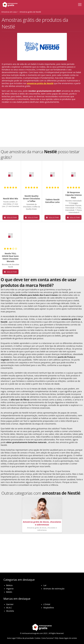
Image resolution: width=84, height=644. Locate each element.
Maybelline (49, 608)
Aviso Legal (11, 638)
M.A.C (9, 608)
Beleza (9, 585)
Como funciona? (48, 638)
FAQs (57, 638)
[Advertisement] (42, 128)
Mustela (10, 611)
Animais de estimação (54, 589)
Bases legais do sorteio (68, 638)
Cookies (38, 638)
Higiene (10, 589)
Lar (45, 585)
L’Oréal (47, 604)
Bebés (9, 592)
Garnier (10, 604)
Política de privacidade (25, 638)
